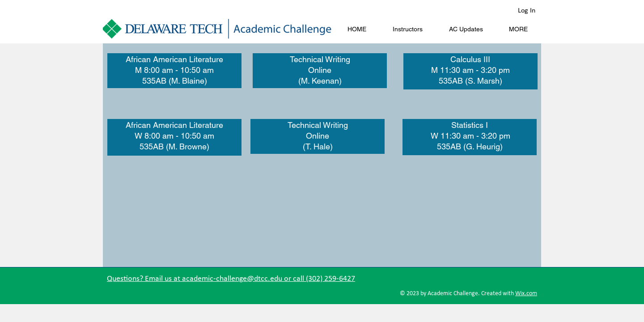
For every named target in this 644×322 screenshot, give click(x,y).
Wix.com (526, 294)
